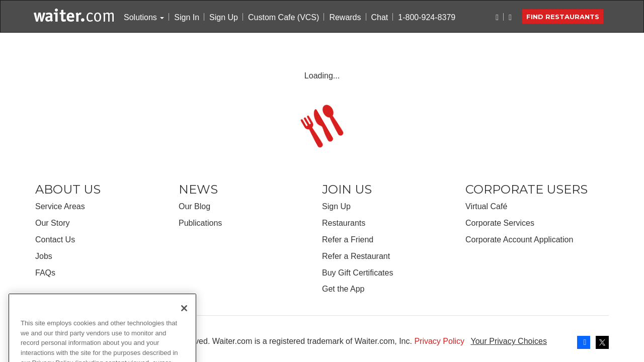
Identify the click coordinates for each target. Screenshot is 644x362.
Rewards (345, 17)
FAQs (45, 273)
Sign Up (224, 17)
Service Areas (60, 206)
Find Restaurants (563, 17)
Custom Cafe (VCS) (284, 17)
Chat (380, 17)
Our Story (52, 223)
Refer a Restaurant (356, 256)
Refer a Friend (348, 240)
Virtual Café (486, 206)
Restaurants (344, 223)
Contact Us (55, 240)
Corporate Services (500, 223)
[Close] (184, 319)
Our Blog (194, 206)
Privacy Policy (439, 341)
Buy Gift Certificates (357, 273)
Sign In (187, 17)
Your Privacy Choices (508, 341)
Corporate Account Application (519, 240)
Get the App (343, 289)
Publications (200, 223)
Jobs (44, 256)
